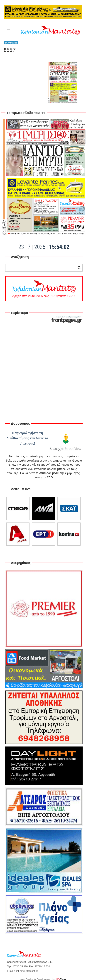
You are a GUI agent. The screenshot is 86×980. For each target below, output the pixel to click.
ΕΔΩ (50, 477)
